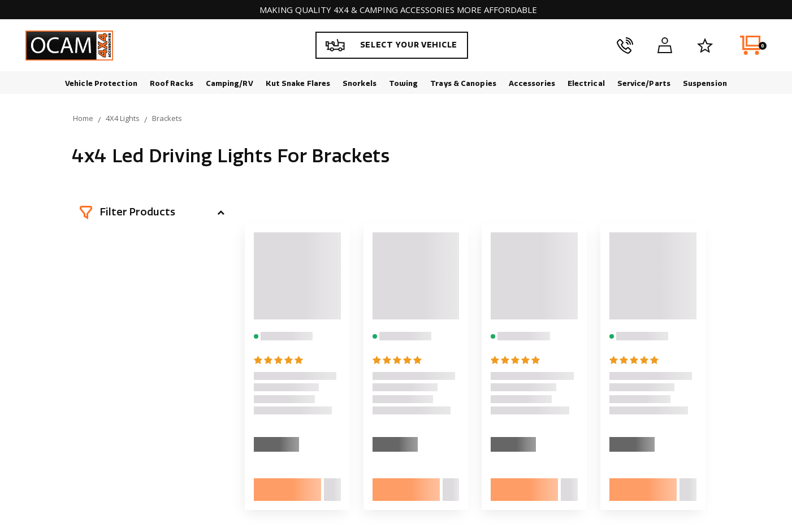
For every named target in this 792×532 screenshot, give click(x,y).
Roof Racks (172, 83)
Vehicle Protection (101, 83)
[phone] (625, 45)
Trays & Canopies (463, 83)
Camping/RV (230, 83)
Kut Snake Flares (298, 83)
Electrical (586, 83)
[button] (152, 213)
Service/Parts (644, 83)
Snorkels (360, 83)
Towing (404, 83)
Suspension (705, 83)
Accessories (532, 83)
